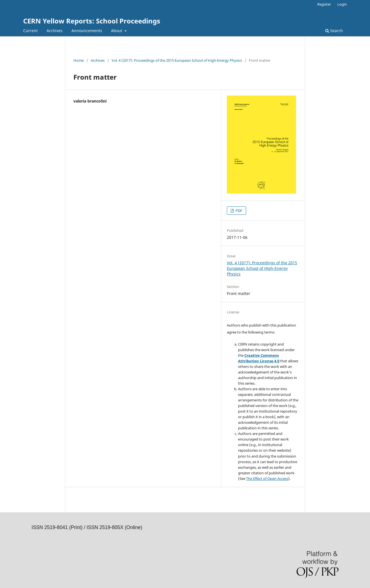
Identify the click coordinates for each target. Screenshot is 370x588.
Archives (55, 31)
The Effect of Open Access (267, 479)
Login (342, 4)
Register (324, 4)
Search (334, 31)
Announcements (87, 31)
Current (30, 31)
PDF (238, 211)
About (117, 31)
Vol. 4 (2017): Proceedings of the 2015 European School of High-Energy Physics (177, 60)
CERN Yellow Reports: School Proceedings (92, 21)
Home (79, 60)
